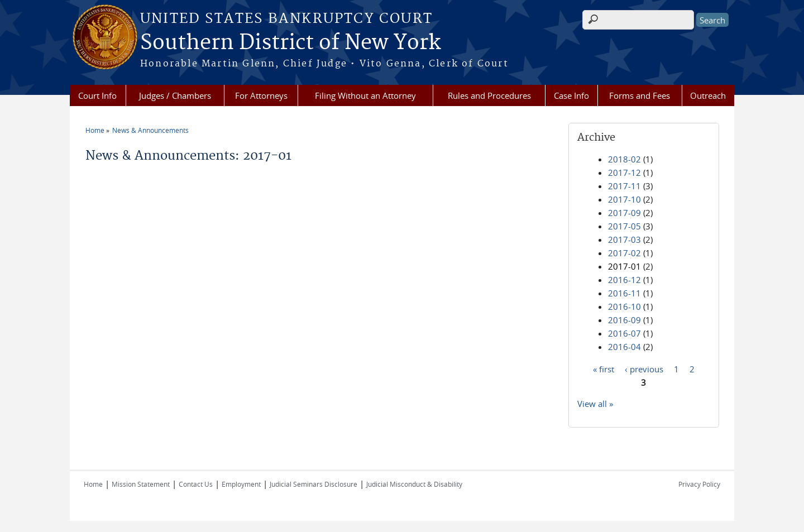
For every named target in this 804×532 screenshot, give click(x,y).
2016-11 (624, 293)
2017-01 (624, 266)
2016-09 (624, 320)
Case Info (571, 95)
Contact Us (196, 484)
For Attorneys (261, 95)
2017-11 (624, 186)
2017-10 (624, 199)
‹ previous (644, 368)
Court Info (97, 95)
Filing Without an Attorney (365, 95)
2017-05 (624, 226)
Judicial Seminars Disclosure (314, 484)
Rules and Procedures (489, 95)
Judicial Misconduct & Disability (414, 484)
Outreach (708, 95)
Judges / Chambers (175, 95)
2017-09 (624, 213)
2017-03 (624, 239)
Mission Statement (141, 484)
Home (95, 130)
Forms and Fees (640, 95)
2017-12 (624, 172)
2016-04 (624, 347)
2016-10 (624, 306)
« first (604, 368)
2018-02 (624, 159)
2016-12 (624, 280)
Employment (241, 484)
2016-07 (624, 333)
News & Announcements (150, 130)
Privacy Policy (699, 484)
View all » (595, 404)
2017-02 (624, 253)
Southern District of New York (290, 43)
